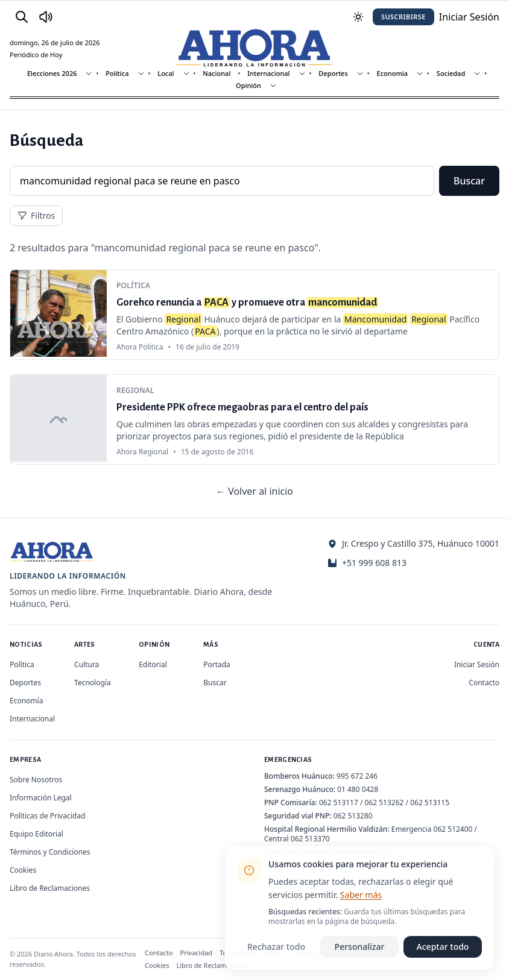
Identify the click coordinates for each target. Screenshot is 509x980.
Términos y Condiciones (50, 852)
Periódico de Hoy (36, 55)
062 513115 (430, 803)
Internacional (268, 73)
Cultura (87, 664)
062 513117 (339, 803)
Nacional (217, 73)
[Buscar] (22, 17)
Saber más (361, 895)
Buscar (469, 181)
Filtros (36, 215)
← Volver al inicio (255, 491)
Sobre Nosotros (36, 780)
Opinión (248, 85)
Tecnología (93, 683)
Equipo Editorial (36, 834)
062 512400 (453, 829)
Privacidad (197, 953)
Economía (393, 73)
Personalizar (360, 947)
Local (166, 73)
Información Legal (41, 798)
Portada (217, 664)
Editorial (153, 664)
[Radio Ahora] (46, 17)
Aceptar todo (443, 947)
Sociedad (451, 73)
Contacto (484, 683)
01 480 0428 (358, 789)
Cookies (23, 870)
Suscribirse (403, 17)
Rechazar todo (276, 947)
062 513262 (384, 803)
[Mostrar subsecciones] (89, 74)
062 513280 (353, 816)
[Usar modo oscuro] (358, 17)
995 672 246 (357, 776)
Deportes (333, 73)
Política (117, 73)
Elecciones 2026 (52, 73)
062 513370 (310, 839)
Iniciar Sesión (477, 664)
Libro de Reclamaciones (50, 888)
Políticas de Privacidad (47, 816)
